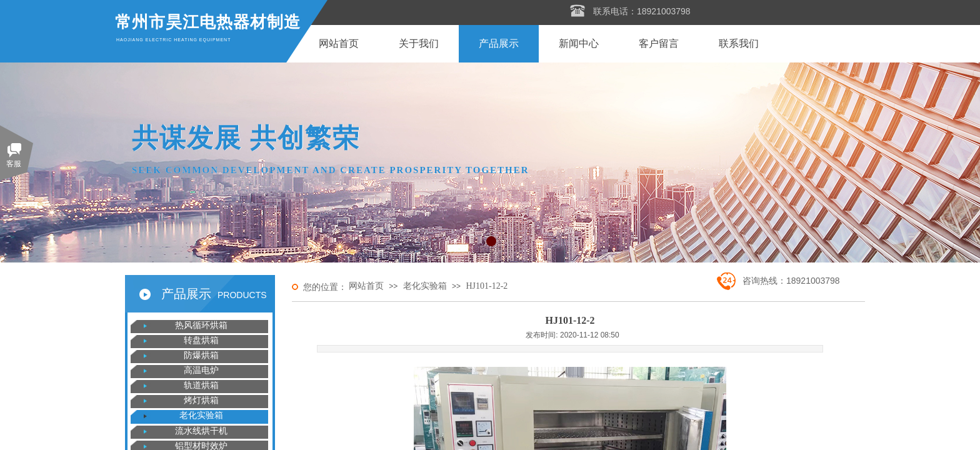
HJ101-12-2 (487, 286)
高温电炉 (201, 370)
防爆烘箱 (201, 355)
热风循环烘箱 (201, 325)
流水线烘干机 (201, 431)
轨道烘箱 (201, 385)
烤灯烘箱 (201, 400)
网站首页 (366, 286)
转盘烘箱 (201, 340)
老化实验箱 (425, 286)
